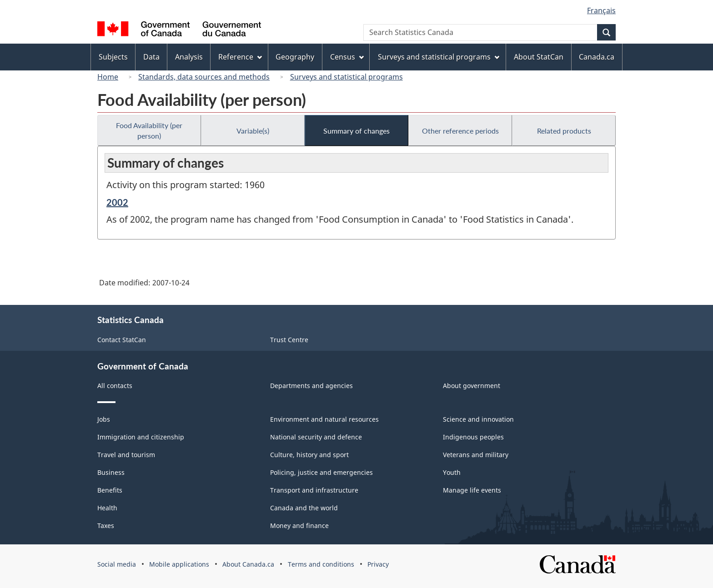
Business (111, 472)
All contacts (115, 386)
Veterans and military (476, 455)
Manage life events (472, 490)
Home (108, 77)
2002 (117, 202)
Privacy (378, 564)
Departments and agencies (311, 386)
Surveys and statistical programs (346, 77)
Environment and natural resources (324, 419)
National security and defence (316, 437)
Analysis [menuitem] (189, 57)
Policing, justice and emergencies (321, 472)
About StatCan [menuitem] (539, 57)
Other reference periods (460, 131)
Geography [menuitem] (295, 57)
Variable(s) (253, 131)
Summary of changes (356, 131)
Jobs (104, 419)
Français (601, 10)
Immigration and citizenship (141, 437)
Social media (117, 564)
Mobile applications (179, 564)
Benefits (110, 490)
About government (472, 386)
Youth (452, 472)
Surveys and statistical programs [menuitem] (439, 57)
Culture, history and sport (309, 455)
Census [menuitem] (347, 57)
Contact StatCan (122, 340)
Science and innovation (478, 419)
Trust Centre (289, 340)
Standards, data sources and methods (204, 77)
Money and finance (299, 526)
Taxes (106, 526)
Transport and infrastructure (314, 490)
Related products (564, 131)
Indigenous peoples (473, 437)
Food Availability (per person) (149, 130)
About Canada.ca (248, 564)
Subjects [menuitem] (113, 57)
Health (107, 508)
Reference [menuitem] (240, 57)
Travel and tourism (126, 455)
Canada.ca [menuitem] (597, 57)
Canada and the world (304, 508)
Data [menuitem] (151, 57)
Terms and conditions (321, 564)
